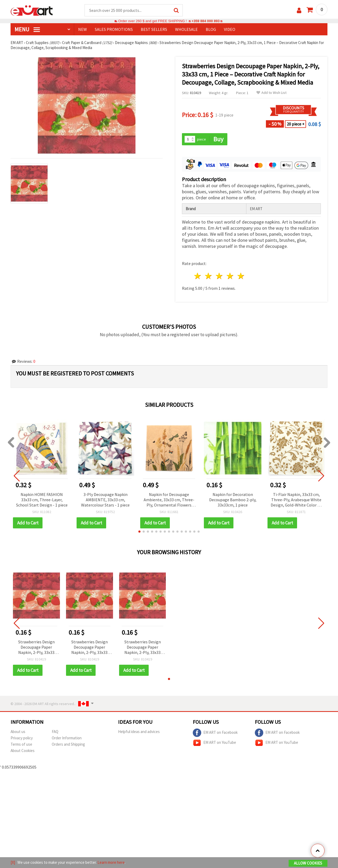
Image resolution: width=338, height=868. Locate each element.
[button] (139, 532)
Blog (211, 29)
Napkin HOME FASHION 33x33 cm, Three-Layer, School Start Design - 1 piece (42, 500)
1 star (198, 276)
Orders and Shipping (68, 744)
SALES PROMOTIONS (114, 29)
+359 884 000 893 (205, 21)
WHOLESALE (186, 29)
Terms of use (21, 744)
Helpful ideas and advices (139, 732)
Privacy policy (22, 738)
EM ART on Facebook (215, 733)
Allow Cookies (308, 863)
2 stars (209, 276)
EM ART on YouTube (214, 743)
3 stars (220, 276)
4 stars (230, 276)
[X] (13, 862)
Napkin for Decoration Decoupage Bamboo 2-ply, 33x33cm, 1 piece (233, 500)
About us (18, 732)
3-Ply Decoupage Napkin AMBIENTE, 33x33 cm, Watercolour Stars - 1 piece (105, 500)
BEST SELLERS (154, 29)
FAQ (55, 732)
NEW (83, 29)
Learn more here (111, 862)
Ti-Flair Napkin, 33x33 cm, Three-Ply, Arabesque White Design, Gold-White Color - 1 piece (296, 500)
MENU (27, 29)
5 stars (241, 276)
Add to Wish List (271, 93)
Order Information (67, 738)
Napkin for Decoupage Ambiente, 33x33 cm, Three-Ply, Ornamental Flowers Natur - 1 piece (169, 500)
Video (230, 29)
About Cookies (23, 751)
